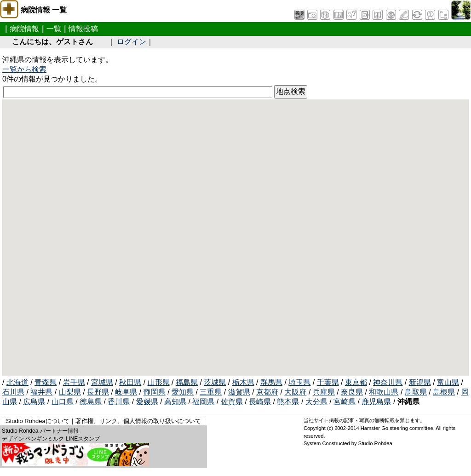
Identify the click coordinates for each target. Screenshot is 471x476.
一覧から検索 (24, 69)
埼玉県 (299, 382)
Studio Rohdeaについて (38, 421)
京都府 (267, 392)
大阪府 (295, 392)
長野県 (98, 392)
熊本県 (288, 402)
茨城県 (215, 382)
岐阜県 (126, 392)
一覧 (54, 29)
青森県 (46, 382)
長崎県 (260, 402)
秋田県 (130, 382)
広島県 (34, 402)
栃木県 (243, 382)
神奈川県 (388, 382)
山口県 (63, 402)
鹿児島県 (376, 402)
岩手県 (74, 382)
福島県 (187, 382)
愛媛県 (147, 402)
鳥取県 (416, 392)
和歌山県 (384, 392)
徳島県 (91, 402)
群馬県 (271, 382)
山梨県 (70, 392)
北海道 (17, 382)
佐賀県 (232, 402)
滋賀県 (239, 392)
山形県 (159, 382)
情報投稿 (83, 29)
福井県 (41, 392)
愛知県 (183, 392)
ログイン (132, 42)
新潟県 (420, 382)
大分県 (316, 402)
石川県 (13, 392)
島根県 (444, 392)
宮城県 (102, 382)
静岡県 (155, 392)
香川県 (119, 402)
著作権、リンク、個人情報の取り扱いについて (138, 421)
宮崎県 (345, 402)
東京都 (356, 382)
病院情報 (24, 29)
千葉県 (328, 382)
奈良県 (352, 392)
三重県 (211, 392)
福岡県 (203, 402)
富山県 (448, 382)
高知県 (175, 402)
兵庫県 (324, 392)
